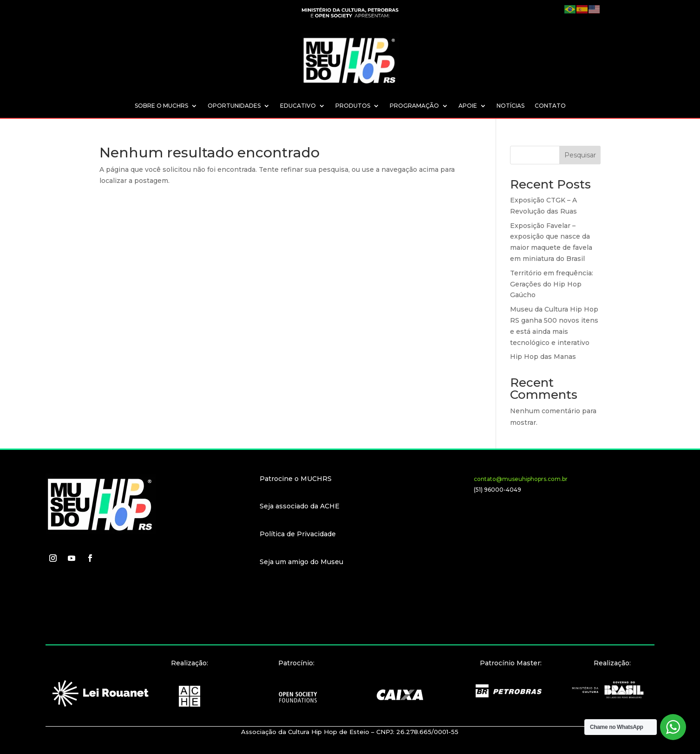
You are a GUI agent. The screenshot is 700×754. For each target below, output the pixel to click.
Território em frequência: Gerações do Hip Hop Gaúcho (552, 284)
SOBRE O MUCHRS (161, 106)
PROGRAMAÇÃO (414, 106)
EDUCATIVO (298, 106)
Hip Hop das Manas (543, 357)
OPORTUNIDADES (234, 106)
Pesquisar (580, 155)
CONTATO (550, 106)
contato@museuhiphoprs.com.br (521, 479)
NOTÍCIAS (510, 106)
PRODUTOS (353, 106)
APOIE (468, 106)
